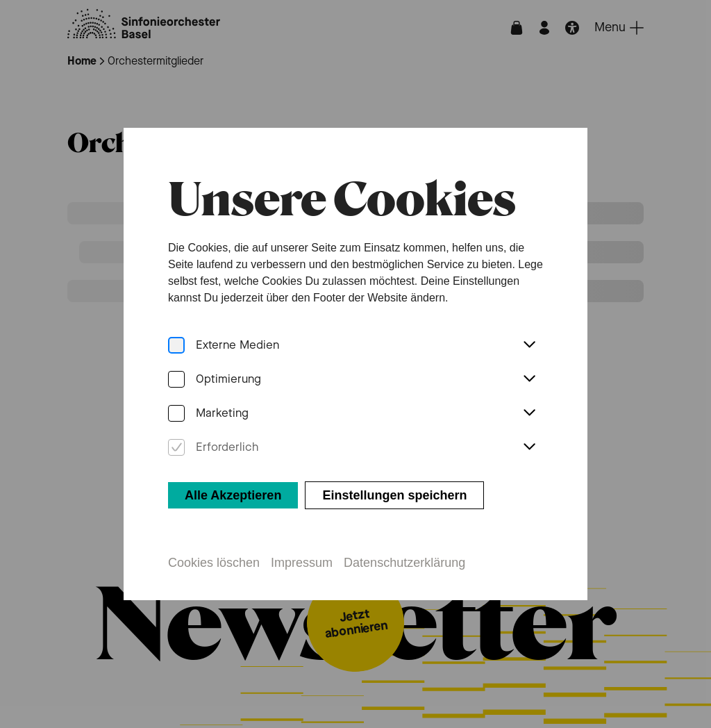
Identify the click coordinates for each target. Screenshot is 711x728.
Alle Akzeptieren (233, 495)
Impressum (302, 563)
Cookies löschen (214, 563)
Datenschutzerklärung (404, 563)
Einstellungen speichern (394, 495)
